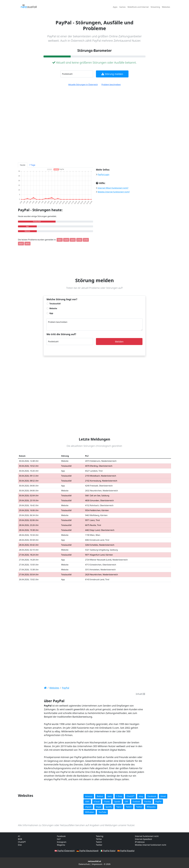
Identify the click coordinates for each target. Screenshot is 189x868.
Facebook (152, 796)
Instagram (62, 842)
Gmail (163, 796)
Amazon (89, 796)
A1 (19, 836)
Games (122, 7)
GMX (87, 802)
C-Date (119, 796)
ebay (141, 796)
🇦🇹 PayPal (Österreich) (65, 851)
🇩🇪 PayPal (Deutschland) (88, 851)
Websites (166, 7)
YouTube (102, 812)
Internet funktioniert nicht (147, 836)
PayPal (159, 802)
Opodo (117, 802)
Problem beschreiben (111, 85)
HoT (59, 839)
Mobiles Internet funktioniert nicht (151, 845)
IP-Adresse (140, 842)
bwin (110, 796)
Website (53, 308)
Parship (148, 802)
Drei (20, 845)
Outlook (136, 802)
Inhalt (140, 694)
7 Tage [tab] (32, 165)
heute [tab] (23, 165)
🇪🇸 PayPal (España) (126, 851)
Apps (115, 7)
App (51, 313)
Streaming (155, 7)
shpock (88, 807)
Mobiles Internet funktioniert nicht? (114, 192)
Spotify (109, 807)
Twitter (139, 807)
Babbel (100, 796)
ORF (127, 802)
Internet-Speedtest (143, 839)
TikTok (99, 839)
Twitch (129, 807)
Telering (100, 836)
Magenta (61, 845)
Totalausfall (55, 304)
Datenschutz (84, 864)
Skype (98, 807)
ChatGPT (130, 796)
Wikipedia (151, 807)
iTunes (107, 802)
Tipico (119, 807)
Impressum (97, 864)
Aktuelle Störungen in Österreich (83, 85)
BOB (20, 839)
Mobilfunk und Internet (138, 7)
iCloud (97, 802)
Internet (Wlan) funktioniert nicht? (113, 188)
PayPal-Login (103, 174)
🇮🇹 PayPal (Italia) (108, 851)
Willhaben (90, 812)
